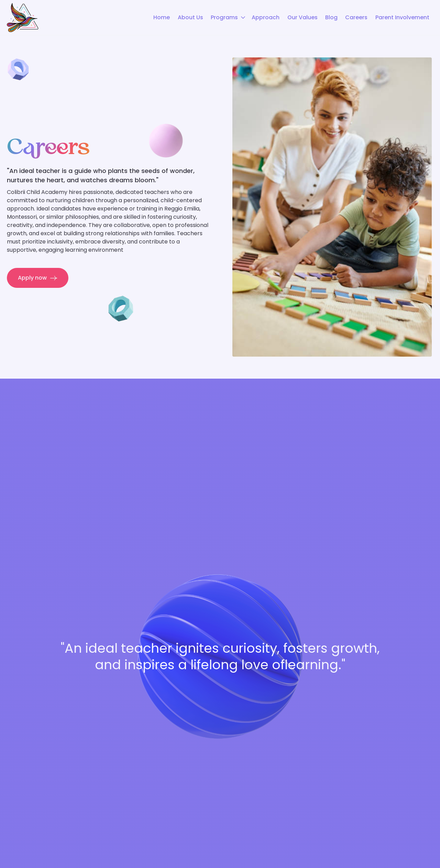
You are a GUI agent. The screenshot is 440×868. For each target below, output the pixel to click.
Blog (331, 18)
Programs (224, 18)
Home (162, 18)
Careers (356, 18)
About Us (190, 18)
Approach (266, 18)
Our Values (302, 18)
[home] (23, 18)
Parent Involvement (402, 18)
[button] (227, 18)
